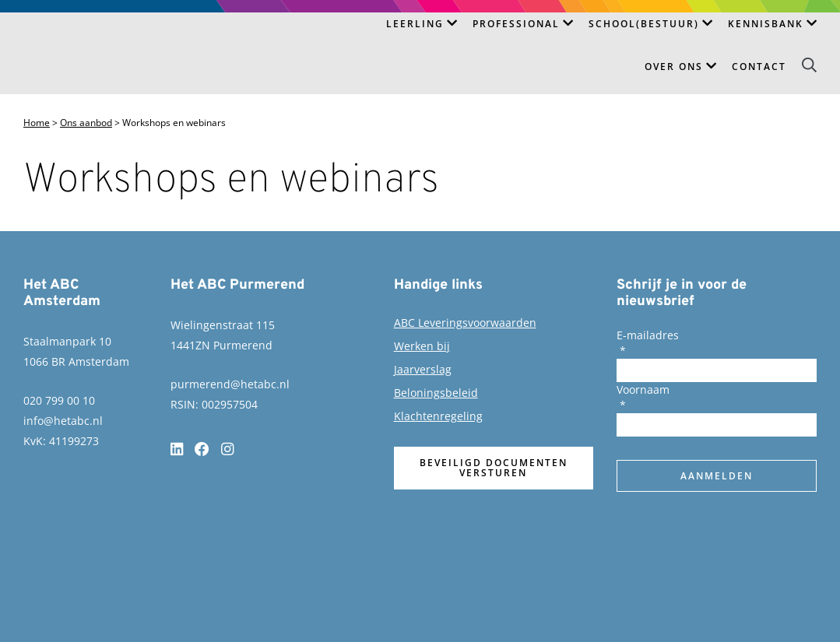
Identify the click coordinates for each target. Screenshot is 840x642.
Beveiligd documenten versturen (494, 468)
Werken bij (422, 346)
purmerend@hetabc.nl (230, 384)
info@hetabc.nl (63, 421)
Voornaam (643, 389)
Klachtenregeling (438, 416)
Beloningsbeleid (436, 393)
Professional (516, 24)
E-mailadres (648, 335)
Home (37, 123)
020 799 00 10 (59, 400)
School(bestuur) (644, 24)
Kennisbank (766, 24)
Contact (759, 67)
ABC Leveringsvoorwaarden (465, 323)
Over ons (674, 67)
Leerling (415, 24)
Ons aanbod (86, 123)
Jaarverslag (423, 369)
